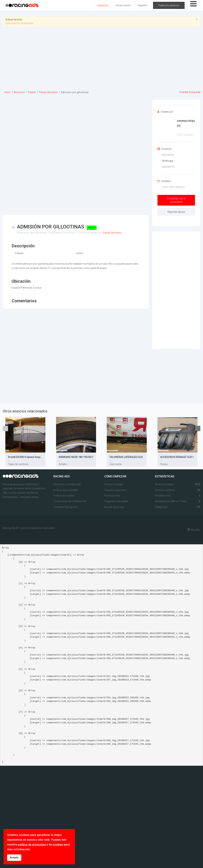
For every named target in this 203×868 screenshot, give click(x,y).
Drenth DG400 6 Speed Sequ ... (24, 458)
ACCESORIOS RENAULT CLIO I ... (177, 458)
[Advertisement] (101, 60)
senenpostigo (186, 123)
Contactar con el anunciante (176, 200)
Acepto (14, 858)
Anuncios (103, 5)
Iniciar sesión (123, 5)
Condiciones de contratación (70, 501)
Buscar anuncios (114, 507)
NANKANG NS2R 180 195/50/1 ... (76, 458)
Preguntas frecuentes (116, 501)
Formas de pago (114, 484)
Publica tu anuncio (169, 5)
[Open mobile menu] (193, 5)
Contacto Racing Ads (65, 507)
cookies (58, 845)
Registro (143, 5)
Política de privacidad (65, 490)
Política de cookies (64, 496)
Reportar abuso (176, 212)
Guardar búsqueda (190, 92)
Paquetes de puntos (115, 490)
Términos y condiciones (67, 484)
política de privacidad (32, 845)
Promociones (112, 496)
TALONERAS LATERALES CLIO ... (126, 458)
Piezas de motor (112, 233)
